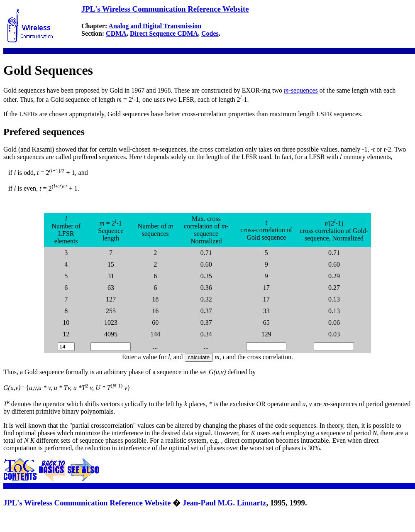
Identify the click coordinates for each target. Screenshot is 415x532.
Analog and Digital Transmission (155, 26)
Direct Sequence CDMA (164, 33)
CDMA (116, 33)
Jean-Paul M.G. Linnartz (225, 503)
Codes (210, 33)
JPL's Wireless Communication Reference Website (165, 9)
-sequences (301, 90)
